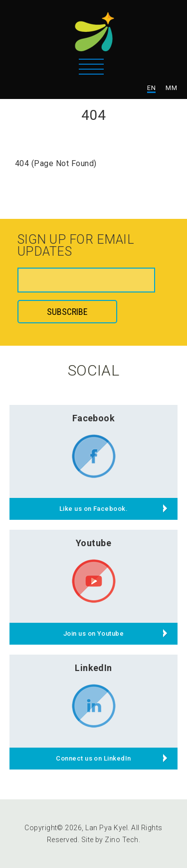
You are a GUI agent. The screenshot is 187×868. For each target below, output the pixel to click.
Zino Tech (121, 840)
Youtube (93, 543)
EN (151, 88)
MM (171, 88)
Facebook (94, 418)
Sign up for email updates (76, 246)
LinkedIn (93, 668)
